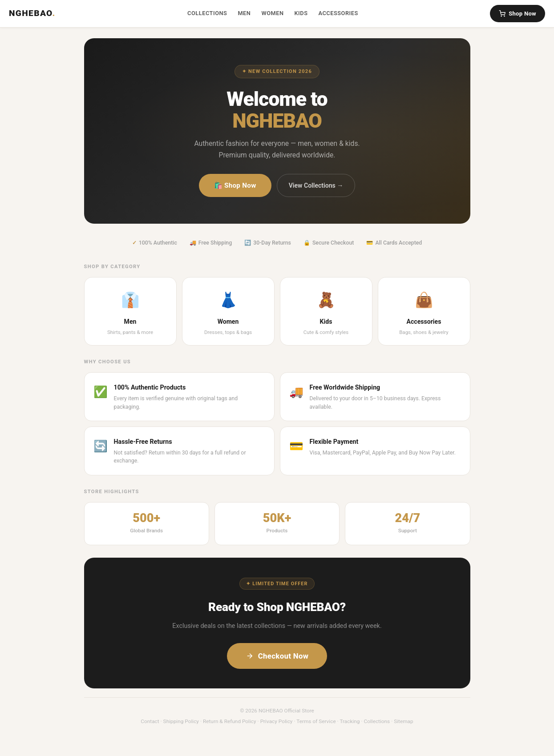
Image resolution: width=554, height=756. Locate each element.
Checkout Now (277, 656)
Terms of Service (316, 721)
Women (272, 13)
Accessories (338, 13)
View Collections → (316, 185)
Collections (207, 13)
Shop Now (518, 14)
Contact (150, 721)
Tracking (350, 721)
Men (244, 13)
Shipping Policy (181, 721)
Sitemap (404, 721)
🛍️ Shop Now (235, 185)
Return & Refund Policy (230, 721)
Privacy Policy (277, 721)
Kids (301, 13)
